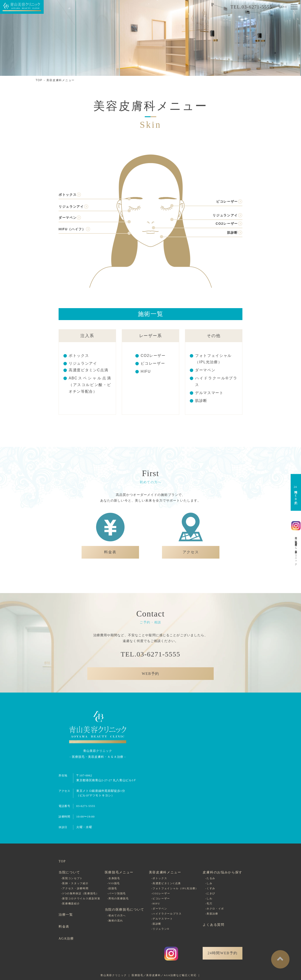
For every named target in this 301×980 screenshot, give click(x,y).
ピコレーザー (227, 202)
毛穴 (209, 903)
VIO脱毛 (114, 883)
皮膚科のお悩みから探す (222, 872)
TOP (39, 80)
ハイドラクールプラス (167, 914)
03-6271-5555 (86, 806)
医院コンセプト (72, 878)
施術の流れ (116, 920)
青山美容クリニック (114, 975)
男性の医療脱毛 (119, 898)
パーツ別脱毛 (117, 893)
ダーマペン (68, 218)
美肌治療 (212, 914)
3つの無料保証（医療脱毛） (81, 893)
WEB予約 (150, 674)
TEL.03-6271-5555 (251, 7)
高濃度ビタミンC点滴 (88, 370)
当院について (69, 872)
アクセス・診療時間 (75, 888)
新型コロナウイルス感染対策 (81, 898)
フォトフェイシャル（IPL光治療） (175, 888)
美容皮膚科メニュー (61, 80)
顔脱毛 (113, 888)
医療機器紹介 (71, 903)
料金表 (64, 927)
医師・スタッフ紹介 (75, 883)
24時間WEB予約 (223, 953)
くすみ (211, 888)
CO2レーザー (227, 224)
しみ (209, 883)
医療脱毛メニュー (119, 872)
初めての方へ (117, 915)
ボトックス (68, 195)
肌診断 (232, 233)
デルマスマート (209, 393)
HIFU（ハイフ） (72, 229)
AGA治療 (66, 939)
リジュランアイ (71, 207)
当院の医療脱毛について (125, 910)
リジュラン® (161, 929)
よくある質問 (213, 925)
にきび (211, 893)
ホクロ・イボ (215, 909)
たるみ (211, 878)
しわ (209, 898)
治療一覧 (66, 915)
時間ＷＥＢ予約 (295, 492)
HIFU (146, 371)
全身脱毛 (114, 878)
